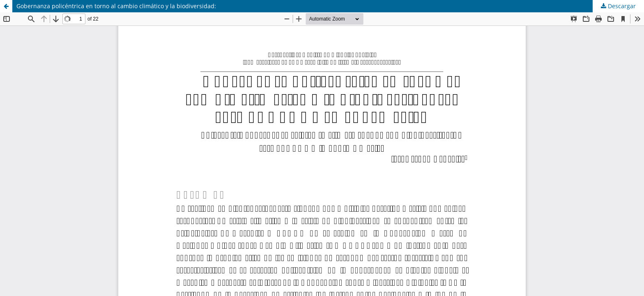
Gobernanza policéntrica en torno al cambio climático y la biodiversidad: (116, 6)
